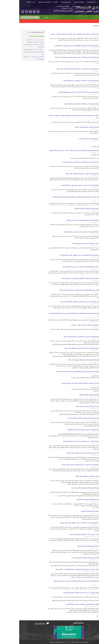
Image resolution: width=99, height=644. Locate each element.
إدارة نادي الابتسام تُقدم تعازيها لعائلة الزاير (73, 500)
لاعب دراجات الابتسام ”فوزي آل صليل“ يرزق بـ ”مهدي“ (70, 325)
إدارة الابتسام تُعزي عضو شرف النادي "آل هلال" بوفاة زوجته (67, 453)
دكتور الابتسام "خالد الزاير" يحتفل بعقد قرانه (72, 406)
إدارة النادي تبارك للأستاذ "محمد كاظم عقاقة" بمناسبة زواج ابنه (66, 593)
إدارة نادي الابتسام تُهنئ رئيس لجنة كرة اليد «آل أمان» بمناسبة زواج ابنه (63, 92)
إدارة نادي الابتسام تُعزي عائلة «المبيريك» (73, 139)
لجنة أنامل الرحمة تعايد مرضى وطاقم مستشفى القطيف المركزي (64, 302)
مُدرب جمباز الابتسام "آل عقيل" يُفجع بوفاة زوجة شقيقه (68, 430)
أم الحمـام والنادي (86, 2)
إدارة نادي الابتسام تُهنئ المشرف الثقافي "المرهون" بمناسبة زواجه (65, 278)
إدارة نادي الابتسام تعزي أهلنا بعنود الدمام (73, 546)
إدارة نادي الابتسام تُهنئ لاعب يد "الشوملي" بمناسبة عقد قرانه (66, 337)
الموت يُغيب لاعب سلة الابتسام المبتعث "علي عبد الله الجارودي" (65, 267)
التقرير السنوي (60, 2)
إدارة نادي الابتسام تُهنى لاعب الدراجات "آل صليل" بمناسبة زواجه (66, 441)
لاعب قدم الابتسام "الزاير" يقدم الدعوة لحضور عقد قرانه (68, 360)
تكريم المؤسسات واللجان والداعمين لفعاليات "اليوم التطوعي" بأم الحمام (62, 569)
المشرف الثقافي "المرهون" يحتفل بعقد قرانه (72, 476)
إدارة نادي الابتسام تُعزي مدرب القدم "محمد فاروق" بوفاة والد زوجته (64, 523)
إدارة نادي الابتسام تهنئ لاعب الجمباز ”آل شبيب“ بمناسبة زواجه (66, 232)
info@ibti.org (91, 627)
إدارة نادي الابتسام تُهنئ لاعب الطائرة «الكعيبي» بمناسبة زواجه (66, 81)
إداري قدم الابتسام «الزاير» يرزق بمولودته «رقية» (71, 127)
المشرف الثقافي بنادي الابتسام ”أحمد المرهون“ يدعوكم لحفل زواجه (64, 290)
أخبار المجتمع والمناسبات (82, 26)
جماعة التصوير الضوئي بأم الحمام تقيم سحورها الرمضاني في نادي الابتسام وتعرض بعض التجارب (58, 314)
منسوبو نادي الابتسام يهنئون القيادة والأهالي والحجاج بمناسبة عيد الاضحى (61, 46)
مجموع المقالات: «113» (16, 32)
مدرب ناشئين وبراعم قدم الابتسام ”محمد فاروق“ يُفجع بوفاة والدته (64, 255)
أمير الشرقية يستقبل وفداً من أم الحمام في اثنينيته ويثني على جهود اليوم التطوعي (61, 582)
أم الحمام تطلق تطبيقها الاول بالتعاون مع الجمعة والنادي (67, 604)
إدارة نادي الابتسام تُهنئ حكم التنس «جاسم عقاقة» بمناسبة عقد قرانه (62, 69)
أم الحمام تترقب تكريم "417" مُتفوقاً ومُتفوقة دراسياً (69, 534)
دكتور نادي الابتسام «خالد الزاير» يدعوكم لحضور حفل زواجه (67, 174)
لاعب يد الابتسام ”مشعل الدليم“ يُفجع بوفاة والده (70, 243)
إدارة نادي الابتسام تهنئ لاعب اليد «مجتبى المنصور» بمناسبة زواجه (64, 185)
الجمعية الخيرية (90, 31)
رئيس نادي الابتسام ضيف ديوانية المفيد (74, 395)
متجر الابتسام (47, 2)
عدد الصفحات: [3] (91, 616)
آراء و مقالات (11, 2)
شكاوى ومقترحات (43, 6)
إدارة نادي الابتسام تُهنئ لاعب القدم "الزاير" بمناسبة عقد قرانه (66, 348)
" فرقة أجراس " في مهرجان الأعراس (14, 49)
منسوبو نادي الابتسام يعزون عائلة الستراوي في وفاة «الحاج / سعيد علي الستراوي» (59, 150)
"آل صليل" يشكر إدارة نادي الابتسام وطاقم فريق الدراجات (68, 418)
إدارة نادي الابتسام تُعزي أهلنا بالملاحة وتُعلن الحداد (70, 488)
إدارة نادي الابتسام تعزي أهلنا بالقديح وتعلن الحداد (70, 558)
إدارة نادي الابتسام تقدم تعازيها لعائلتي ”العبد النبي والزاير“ (67, 220)
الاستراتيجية (72, 2)
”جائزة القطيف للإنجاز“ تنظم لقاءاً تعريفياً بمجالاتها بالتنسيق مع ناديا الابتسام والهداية (61, 198)
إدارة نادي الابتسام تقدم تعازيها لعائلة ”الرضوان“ (71, 209)
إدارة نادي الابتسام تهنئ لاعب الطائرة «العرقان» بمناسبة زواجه (66, 104)
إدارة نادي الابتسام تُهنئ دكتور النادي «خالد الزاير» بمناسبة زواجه (66, 162)
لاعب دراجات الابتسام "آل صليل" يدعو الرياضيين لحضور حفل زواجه (65, 465)
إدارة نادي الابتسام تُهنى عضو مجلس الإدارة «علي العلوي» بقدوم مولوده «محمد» (59, 34)
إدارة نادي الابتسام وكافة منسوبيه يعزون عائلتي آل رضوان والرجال (65, 383)
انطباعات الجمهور (25, 2)
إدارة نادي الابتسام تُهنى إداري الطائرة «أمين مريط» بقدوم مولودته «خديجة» (61, 57)
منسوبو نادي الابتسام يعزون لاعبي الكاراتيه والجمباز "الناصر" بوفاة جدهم (62, 372)
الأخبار (36, 2)
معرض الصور (58, 6)
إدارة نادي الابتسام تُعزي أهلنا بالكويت (74, 511)
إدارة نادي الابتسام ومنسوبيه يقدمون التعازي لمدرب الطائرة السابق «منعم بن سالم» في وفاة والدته (58, 117)
